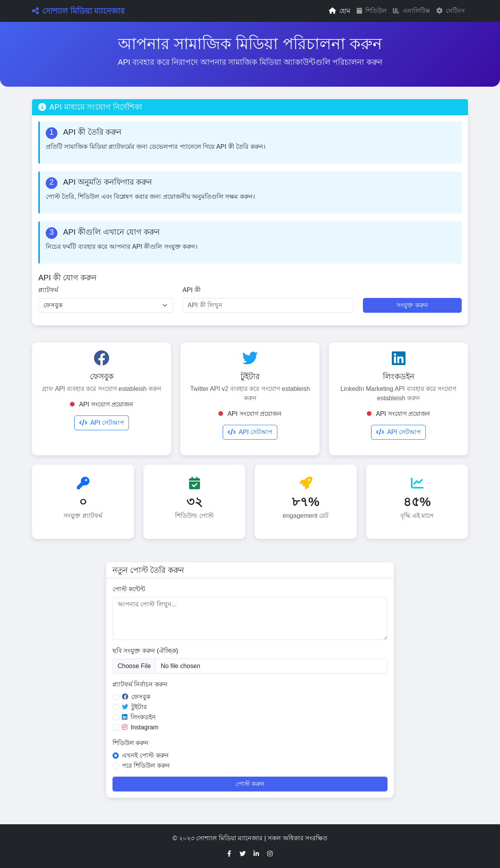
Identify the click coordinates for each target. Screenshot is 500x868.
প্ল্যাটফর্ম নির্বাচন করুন (140, 684)
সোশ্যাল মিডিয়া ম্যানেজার (78, 11)
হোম (339, 11)
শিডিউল (372, 11)
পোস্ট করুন (250, 784)
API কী (191, 290)
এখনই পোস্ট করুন (145, 755)
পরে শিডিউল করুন (146, 766)
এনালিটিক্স (411, 11)
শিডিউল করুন (130, 743)
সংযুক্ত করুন (412, 305)
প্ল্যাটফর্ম (48, 290)
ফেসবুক (136, 697)
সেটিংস (451, 11)
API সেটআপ (102, 423)
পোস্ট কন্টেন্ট (129, 589)
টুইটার (134, 707)
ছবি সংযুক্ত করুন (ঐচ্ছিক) (145, 651)
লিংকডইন (139, 717)
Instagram (140, 727)
